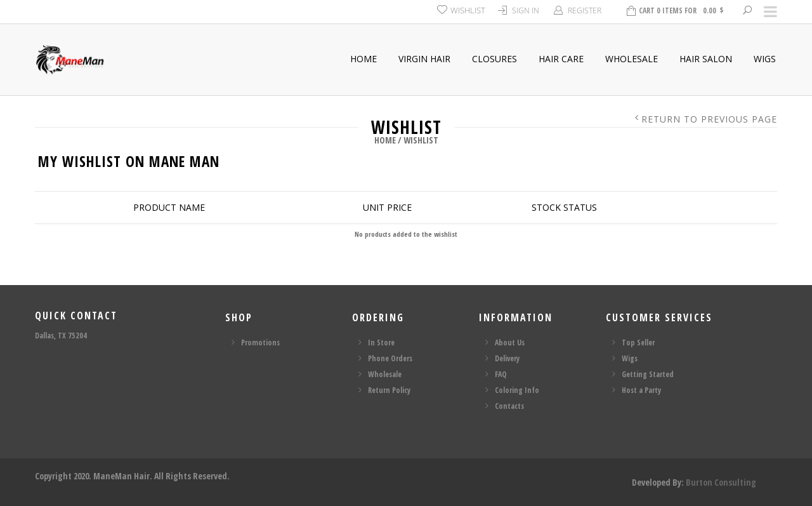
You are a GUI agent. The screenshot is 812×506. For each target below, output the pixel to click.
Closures (494, 59)
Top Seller (638, 343)
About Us (510, 343)
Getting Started (648, 374)
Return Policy (389, 390)
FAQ (501, 374)
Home (363, 59)
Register (585, 10)
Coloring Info (517, 390)
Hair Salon (706, 59)
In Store (381, 343)
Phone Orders (390, 358)
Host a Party (641, 390)
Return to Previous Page (709, 119)
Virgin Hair (424, 59)
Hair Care (561, 59)
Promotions (260, 343)
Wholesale (632, 59)
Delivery (507, 358)
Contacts (509, 406)
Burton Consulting (721, 482)
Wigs (765, 59)
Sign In (526, 10)
